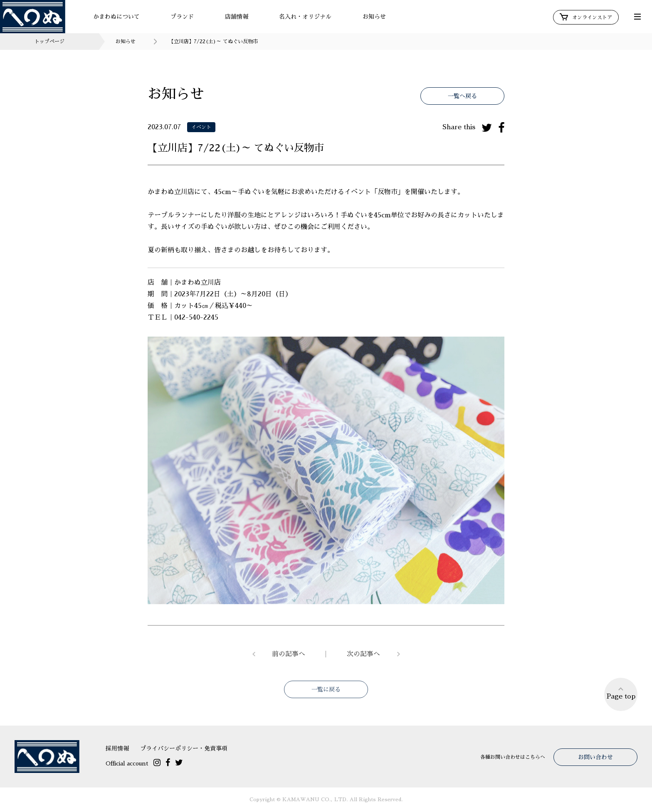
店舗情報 (237, 17)
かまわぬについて (116, 17)
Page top (621, 693)
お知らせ (374, 17)
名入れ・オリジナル (305, 17)
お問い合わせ (595, 757)
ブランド (182, 17)
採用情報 (117, 748)
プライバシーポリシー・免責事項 (184, 748)
